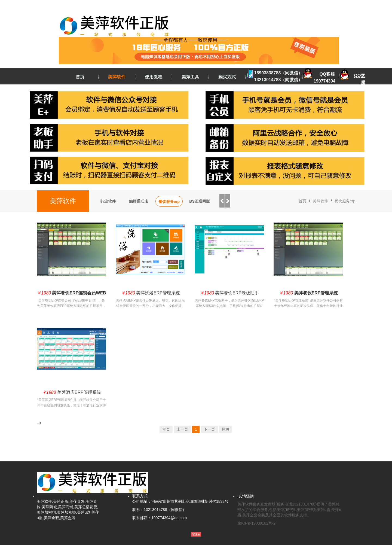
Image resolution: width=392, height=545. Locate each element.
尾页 (226, 429)
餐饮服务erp (169, 202)
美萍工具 (190, 77)
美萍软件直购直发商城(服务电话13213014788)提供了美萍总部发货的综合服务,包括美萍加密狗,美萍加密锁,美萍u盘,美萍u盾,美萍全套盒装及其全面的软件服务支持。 (289, 510)
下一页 (209, 429)
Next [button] (228, 201)
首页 (80, 77)
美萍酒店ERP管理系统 (71, 392)
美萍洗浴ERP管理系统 (150, 293)
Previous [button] (222, 201)
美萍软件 (117, 77)
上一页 (182, 429)
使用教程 (154, 77)
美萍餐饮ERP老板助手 (229, 293)
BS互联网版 (199, 201)
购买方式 (227, 77)
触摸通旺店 (139, 201)
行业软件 (108, 201)
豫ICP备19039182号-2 (256, 523)
